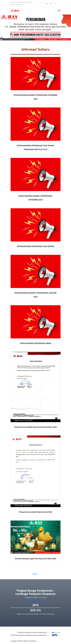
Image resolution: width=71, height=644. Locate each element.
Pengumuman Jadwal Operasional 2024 (35, 521)
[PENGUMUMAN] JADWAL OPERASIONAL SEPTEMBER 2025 (35, 207)
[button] (5, 27)
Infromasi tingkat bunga (35, 602)
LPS (48, 635)
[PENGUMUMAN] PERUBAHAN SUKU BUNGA (35, 255)
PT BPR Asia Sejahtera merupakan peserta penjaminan (30, 635)
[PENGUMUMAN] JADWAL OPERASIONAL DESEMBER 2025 (35, 97)
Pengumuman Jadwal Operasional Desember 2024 (36, 436)
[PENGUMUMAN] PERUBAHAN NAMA (36, 352)
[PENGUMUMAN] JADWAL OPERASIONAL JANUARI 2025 (36, 304)
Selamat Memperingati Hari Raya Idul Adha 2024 (35, 567)
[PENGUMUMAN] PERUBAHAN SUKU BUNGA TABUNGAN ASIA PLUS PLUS (35, 156)
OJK (48, 632)
